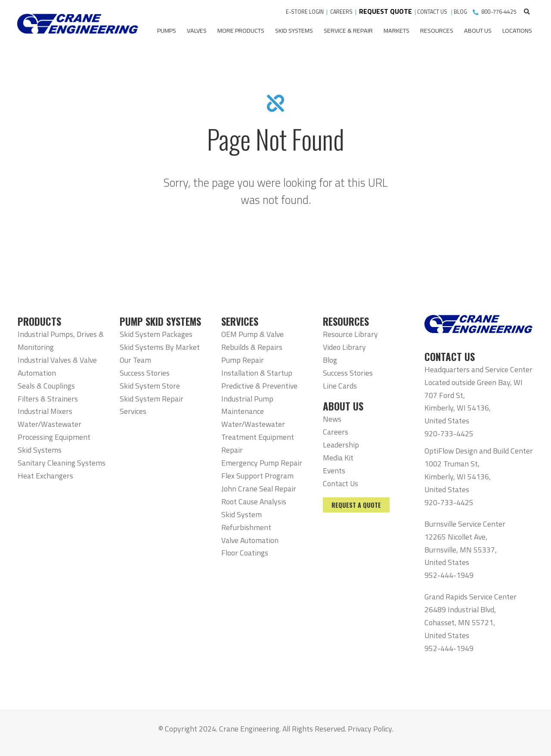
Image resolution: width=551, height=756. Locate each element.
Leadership (341, 445)
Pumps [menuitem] (167, 31)
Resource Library (350, 334)
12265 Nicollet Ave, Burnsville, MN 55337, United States (461, 550)
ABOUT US (343, 406)
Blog (330, 360)
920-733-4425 (449, 434)
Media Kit (338, 458)
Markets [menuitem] (396, 31)
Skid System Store (150, 386)
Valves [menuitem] (197, 31)
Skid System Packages (156, 334)
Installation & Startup (257, 373)
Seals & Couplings (46, 386)
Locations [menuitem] (517, 31)
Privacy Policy (370, 729)
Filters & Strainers (48, 399)
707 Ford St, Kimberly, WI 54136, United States (458, 408)
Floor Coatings (245, 553)
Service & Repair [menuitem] (348, 31)
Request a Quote (356, 505)
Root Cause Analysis (254, 501)
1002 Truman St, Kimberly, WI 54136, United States (458, 477)
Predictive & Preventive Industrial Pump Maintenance (259, 399)
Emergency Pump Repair (262, 463)
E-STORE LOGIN (305, 12)
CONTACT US (433, 12)
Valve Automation (250, 540)
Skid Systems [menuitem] (294, 31)
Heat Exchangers (45, 476)
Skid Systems (40, 450)
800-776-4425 (499, 12)
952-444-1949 (449, 575)
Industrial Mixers (45, 411)
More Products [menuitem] (241, 31)
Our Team (135, 360)
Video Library (344, 347)
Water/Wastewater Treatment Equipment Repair (258, 437)
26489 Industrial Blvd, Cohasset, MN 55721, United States (460, 622)
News (332, 419)
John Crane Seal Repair (259, 489)
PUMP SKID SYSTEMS (160, 321)
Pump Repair (243, 360)
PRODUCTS (39, 321)
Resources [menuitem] (437, 31)
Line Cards (340, 386)
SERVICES (240, 321)
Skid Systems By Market (160, 347)
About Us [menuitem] (478, 31)
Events (334, 471)
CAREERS (341, 12)
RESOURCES (346, 321)
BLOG (460, 12)
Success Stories (145, 373)
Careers (336, 432)
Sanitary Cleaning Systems (62, 463)
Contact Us (341, 483)
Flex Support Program (257, 476)
